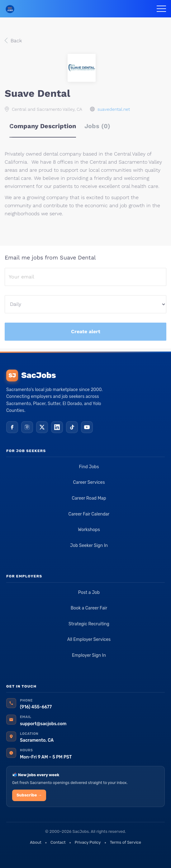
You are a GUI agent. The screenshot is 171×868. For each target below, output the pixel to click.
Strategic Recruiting (89, 624)
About (36, 842)
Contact (58, 842)
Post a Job (89, 593)
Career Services (89, 482)
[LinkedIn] (57, 427)
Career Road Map (89, 498)
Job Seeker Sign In (89, 546)
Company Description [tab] (43, 126)
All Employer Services (89, 639)
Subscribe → (29, 795)
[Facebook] (12, 427)
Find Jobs (89, 467)
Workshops (89, 530)
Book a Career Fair (89, 608)
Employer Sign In (89, 655)
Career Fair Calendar (89, 514)
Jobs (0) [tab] (97, 126)
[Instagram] (27, 427)
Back (15, 41)
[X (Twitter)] (42, 427)
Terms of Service (126, 842)
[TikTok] (72, 427)
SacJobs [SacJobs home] (31, 376)
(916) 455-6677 (36, 707)
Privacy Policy (88, 842)
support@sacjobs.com (43, 724)
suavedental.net (114, 109)
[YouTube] (87, 427)
